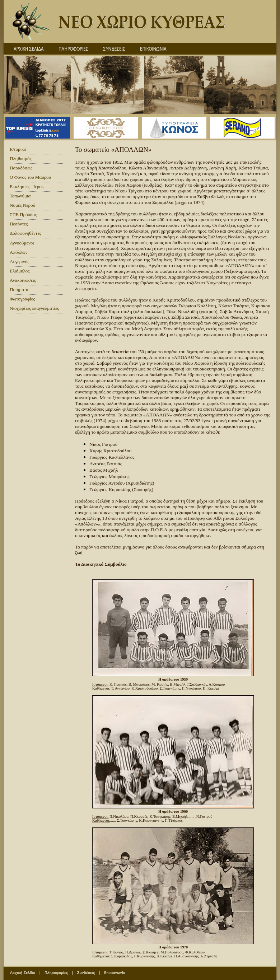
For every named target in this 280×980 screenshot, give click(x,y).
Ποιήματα (19, 290)
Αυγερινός (19, 262)
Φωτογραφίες (22, 299)
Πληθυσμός (21, 158)
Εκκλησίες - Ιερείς (27, 186)
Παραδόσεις (21, 168)
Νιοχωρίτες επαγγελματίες (34, 308)
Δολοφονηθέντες (25, 233)
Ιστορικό (18, 149)
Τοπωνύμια (20, 196)
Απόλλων (19, 252)
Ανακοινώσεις (23, 280)
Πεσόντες (19, 224)
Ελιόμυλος (20, 271)
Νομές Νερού (22, 205)
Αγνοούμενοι (22, 243)
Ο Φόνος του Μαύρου (30, 177)
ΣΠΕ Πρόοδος (23, 214)
